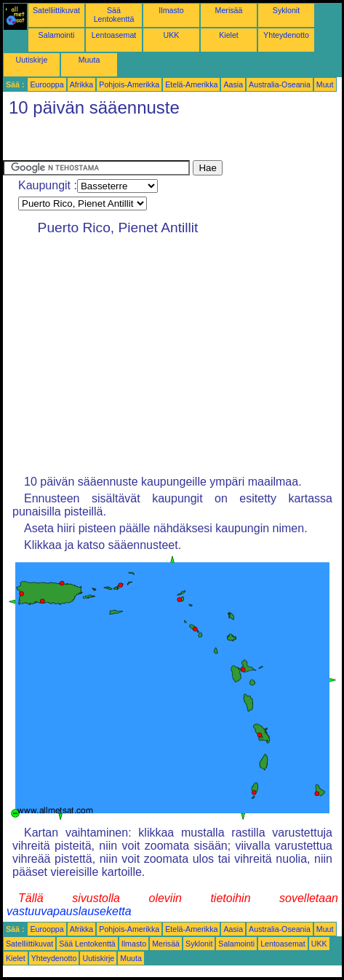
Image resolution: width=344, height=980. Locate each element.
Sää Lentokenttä (114, 15)
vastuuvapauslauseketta (69, 911)
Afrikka (82, 84)
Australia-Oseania (280, 84)
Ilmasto (171, 10)
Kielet (229, 35)
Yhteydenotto (286, 35)
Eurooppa (47, 84)
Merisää (229, 10)
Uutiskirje (32, 60)
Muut (325, 84)
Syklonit (286, 10)
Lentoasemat (114, 35)
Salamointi (57, 35)
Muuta (89, 60)
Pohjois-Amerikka (129, 84)
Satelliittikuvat (56, 10)
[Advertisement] (119, 142)
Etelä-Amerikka (191, 84)
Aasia (233, 84)
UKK (172, 35)
